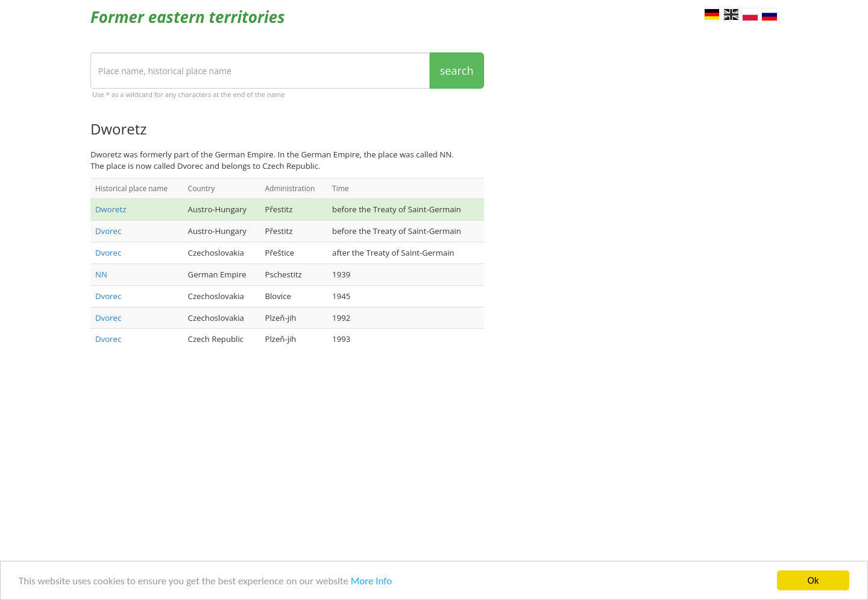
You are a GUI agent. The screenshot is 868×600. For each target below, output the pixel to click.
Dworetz (111, 209)
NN (101, 274)
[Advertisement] (287, 455)
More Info (371, 581)
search (457, 71)
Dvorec (108, 231)
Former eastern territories (188, 17)
